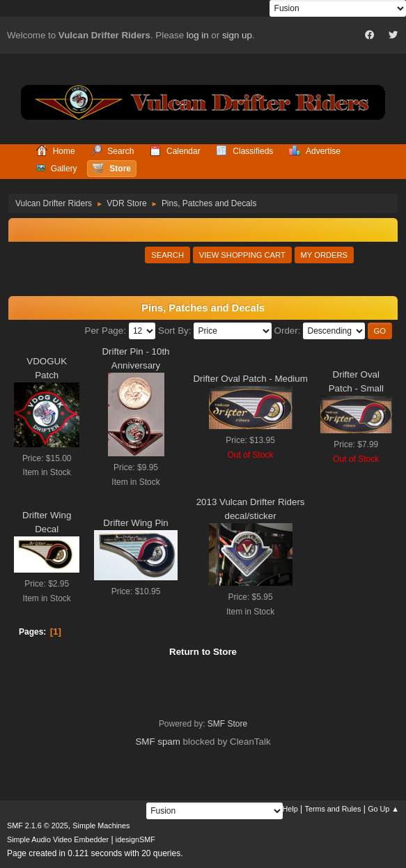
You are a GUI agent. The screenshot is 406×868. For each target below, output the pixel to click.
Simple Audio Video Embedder (58, 839)
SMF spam (157, 742)
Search (167, 255)
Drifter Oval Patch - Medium (250, 379)
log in (198, 35)
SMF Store (227, 724)
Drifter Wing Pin (135, 523)
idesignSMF (135, 839)
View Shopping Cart (242, 255)
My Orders (325, 255)
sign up (237, 35)
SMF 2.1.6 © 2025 (38, 826)
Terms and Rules (333, 809)
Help (290, 809)
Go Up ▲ (383, 809)
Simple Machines (101, 826)
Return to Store (203, 652)
